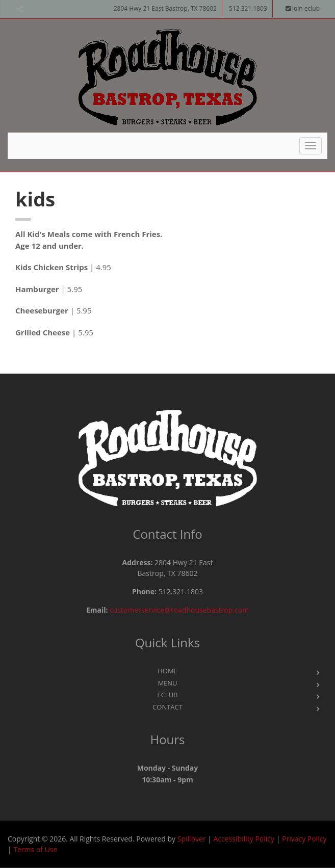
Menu (167, 683)
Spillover (192, 839)
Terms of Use (35, 849)
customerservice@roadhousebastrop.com (179, 610)
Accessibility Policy (244, 839)
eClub (167, 695)
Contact (167, 707)
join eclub (303, 8)
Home (167, 671)
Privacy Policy (304, 839)
